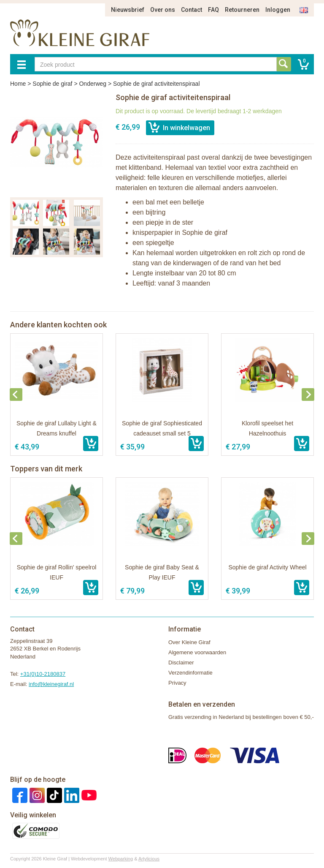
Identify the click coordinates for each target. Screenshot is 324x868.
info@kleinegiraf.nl (51, 684)
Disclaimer (181, 663)
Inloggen (278, 10)
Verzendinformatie (190, 673)
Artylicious (149, 859)
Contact (192, 10)
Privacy (177, 683)
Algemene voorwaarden (197, 652)
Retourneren (242, 10)
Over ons (163, 10)
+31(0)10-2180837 (43, 674)
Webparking (121, 859)
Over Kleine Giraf (189, 642)
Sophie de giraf (52, 84)
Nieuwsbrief (128, 10)
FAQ (213, 10)
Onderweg (93, 84)
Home (18, 84)
